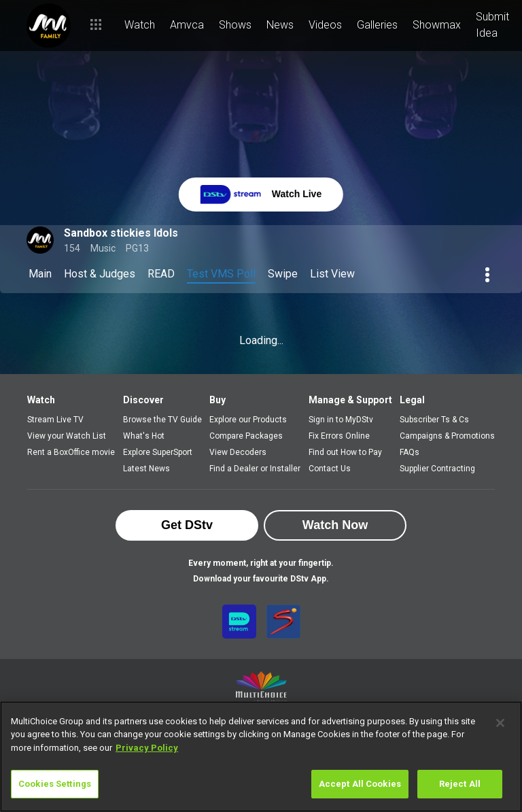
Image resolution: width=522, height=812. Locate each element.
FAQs (410, 452)
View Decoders (238, 452)
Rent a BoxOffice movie (71, 452)
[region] (261, 757)
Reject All (460, 784)
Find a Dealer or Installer (255, 469)
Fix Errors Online (339, 436)
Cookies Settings (55, 784)
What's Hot (144, 436)
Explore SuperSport (158, 452)
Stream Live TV (55, 420)
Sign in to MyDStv (341, 420)
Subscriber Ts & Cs (434, 420)
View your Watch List (67, 436)
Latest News (146, 469)
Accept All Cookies (360, 784)
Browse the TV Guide (162, 420)
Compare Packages (246, 436)
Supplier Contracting (437, 469)
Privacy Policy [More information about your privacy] (147, 748)
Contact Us (330, 469)
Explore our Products (248, 420)
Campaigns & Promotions (447, 436)
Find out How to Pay (345, 452)
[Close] (500, 723)
